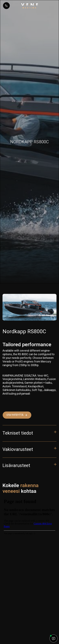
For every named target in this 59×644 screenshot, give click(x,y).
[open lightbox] (29, 307)
